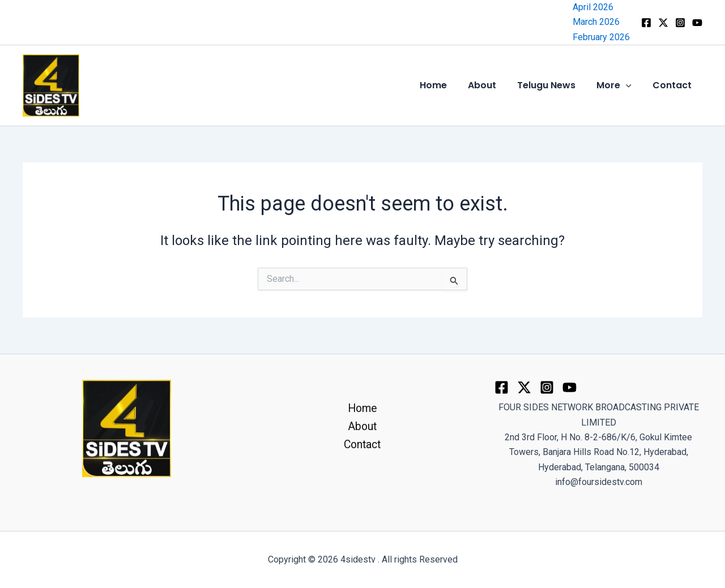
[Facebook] (646, 23)
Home (446, 85)
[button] (630, 85)
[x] (663, 23)
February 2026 (601, 37)
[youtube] (570, 387)
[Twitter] (524, 387)
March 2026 (596, 22)
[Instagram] (680, 23)
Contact (674, 85)
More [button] (619, 85)
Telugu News (554, 85)
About (492, 85)
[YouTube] (697, 23)
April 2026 (593, 7)
